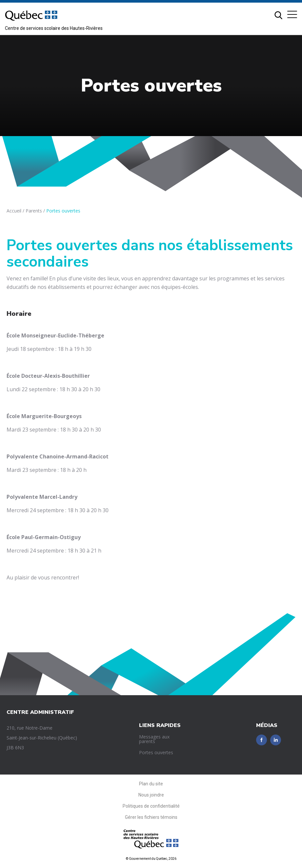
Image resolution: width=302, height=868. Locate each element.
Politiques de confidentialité (151, 806)
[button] (292, 14)
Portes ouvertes (156, 752)
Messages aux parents (154, 739)
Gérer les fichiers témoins (151, 817)
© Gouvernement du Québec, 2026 (151, 859)
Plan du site (151, 784)
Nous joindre (151, 795)
